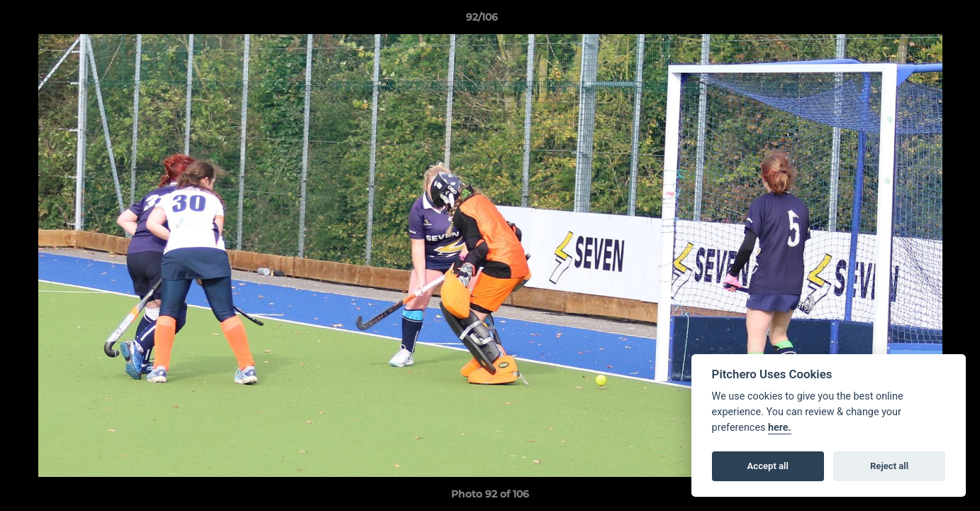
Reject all (889, 466)
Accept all (768, 466)
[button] (920, 21)
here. (780, 428)
